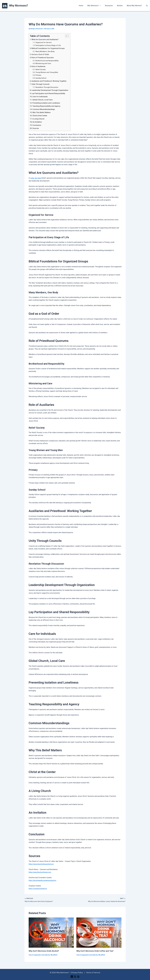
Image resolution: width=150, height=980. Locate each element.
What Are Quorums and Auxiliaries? (47, 39)
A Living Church (39, 119)
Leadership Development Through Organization (52, 90)
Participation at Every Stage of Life (49, 45)
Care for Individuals (41, 96)
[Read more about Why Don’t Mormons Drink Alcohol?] (51, 933)
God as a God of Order (41, 54)
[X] (75, 977)
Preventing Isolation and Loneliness (48, 103)
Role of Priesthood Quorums (44, 57)
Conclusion (37, 125)
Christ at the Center (41, 115)
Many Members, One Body (46, 51)
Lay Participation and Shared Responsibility (50, 93)
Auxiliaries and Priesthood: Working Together (51, 81)
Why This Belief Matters (43, 112)
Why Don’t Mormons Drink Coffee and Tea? (96, 951)
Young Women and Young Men (47, 72)
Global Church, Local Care (44, 100)
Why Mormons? (18, 6)
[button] (103, 6)
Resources (111, 6)
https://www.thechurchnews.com (40, 872)
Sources (36, 128)
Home (85, 6)
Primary (39, 75)
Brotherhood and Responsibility (48, 61)
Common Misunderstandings (45, 109)
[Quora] (80, 977)
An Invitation (38, 122)
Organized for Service (44, 42)
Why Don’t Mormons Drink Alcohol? (45, 951)
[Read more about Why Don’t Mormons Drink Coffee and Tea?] (99, 933)
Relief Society (41, 69)
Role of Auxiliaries (39, 66)
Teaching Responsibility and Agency (48, 106)
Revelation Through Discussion (48, 87)
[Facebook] (70, 977)
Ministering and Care (44, 63)
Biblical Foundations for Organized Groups (50, 48)
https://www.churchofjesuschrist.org (42, 864)
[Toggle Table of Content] (69, 36)
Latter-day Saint (36, 178)
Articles (121, 6)
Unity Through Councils (41, 84)
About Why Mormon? (135, 6)
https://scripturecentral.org (38, 889)
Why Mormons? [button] (97, 6)
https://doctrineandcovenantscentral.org (43, 880)
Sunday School (42, 78)
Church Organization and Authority (41, 955)
